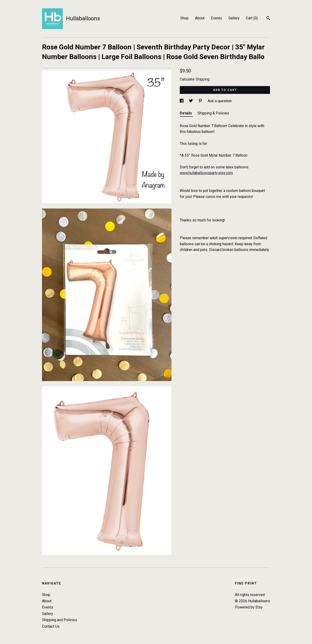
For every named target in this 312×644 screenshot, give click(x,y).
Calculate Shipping (195, 79)
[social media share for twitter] (191, 101)
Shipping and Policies (60, 620)
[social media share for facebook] (182, 101)
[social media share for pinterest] (201, 101)
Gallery (234, 18)
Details (186, 113)
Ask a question (220, 101)
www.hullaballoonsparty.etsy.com (206, 173)
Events (216, 18)
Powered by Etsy (249, 607)
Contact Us (51, 626)
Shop (184, 18)
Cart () (252, 18)
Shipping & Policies (213, 113)
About (200, 18)
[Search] (268, 19)
